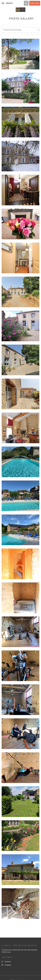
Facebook (6, 962)
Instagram (6, 965)
